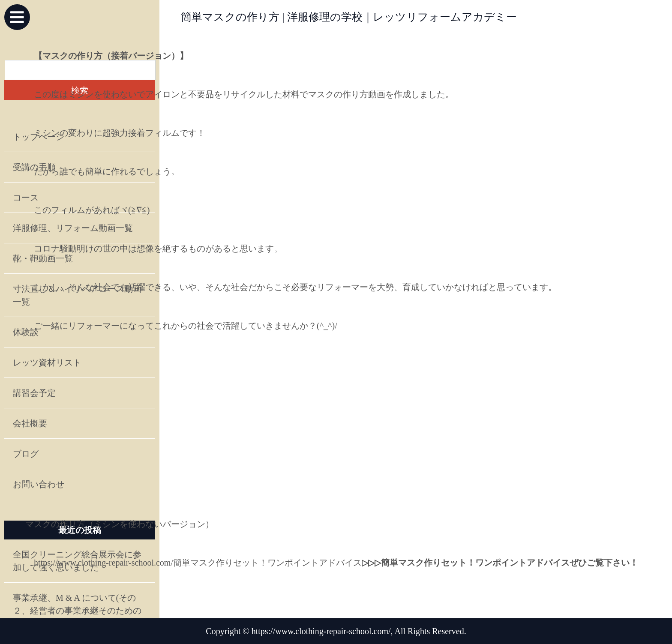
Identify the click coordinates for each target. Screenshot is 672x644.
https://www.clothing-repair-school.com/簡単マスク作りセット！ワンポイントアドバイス (198, 563)
